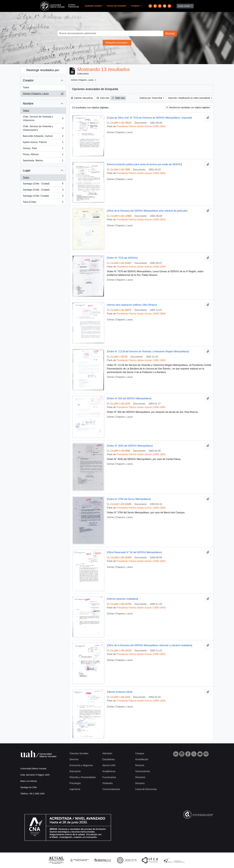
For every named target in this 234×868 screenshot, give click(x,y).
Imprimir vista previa (82, 98)
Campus (140, 753)
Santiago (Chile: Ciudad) (43, 197)
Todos (26, 87)
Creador (28, 80)
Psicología (75, 783)
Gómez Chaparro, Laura (43, 94)
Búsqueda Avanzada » (117, 43)
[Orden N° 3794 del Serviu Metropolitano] (129, 499)
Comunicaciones (111, 789)
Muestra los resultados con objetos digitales (188, 107)
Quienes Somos (93, 6)
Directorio (140, 777)
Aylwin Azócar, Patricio (43, 143)
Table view (118, 98)
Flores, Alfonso (43, 155)
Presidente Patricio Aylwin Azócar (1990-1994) (141, 126)
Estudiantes (109, 759)
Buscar (170, 33)
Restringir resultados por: (43, 70)
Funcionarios (109, 777)
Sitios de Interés (117, 6)
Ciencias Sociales (79, 753)
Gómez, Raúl (43, 149)
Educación (75, 771)
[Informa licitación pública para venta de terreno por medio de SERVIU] (144, 164)
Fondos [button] (136, 6)
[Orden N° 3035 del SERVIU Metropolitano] (130, 446)
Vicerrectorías (143, 771)
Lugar (27, 170)
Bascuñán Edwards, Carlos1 (43, 137)
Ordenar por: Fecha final (151, 98)
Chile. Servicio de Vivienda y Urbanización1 (43, 128)
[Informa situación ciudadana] (122, 599)
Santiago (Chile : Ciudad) (43, 184)
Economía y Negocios (81, 765)
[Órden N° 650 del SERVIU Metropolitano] (129, 398)
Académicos (109, 771)
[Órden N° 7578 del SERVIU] (122, 258)
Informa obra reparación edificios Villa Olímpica (132, 305)
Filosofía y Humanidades (83, 777)
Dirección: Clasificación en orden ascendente (189, 98)
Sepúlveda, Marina (43, 161)
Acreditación (142, 759)
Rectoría (140, 765)
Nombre (28, 103)
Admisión (107, 753)
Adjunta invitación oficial (120, 692)
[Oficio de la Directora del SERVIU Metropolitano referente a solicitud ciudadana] (150, 645)
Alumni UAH (109, 765)
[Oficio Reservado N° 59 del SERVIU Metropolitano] (134, 552)
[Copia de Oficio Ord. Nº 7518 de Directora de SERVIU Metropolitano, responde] (149, 118)
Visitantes (108, 783)
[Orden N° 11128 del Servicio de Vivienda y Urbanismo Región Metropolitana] (148, 351)
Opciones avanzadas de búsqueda (95, 89)
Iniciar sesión (184, 6)
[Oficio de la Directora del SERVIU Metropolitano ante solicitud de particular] (147, 211)
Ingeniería (75, 789)
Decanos (140, 783)
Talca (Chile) (43, 203)
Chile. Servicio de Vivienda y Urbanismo (43, 118)
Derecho (74, 759)
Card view (103, 98)
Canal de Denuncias (146, 789)
